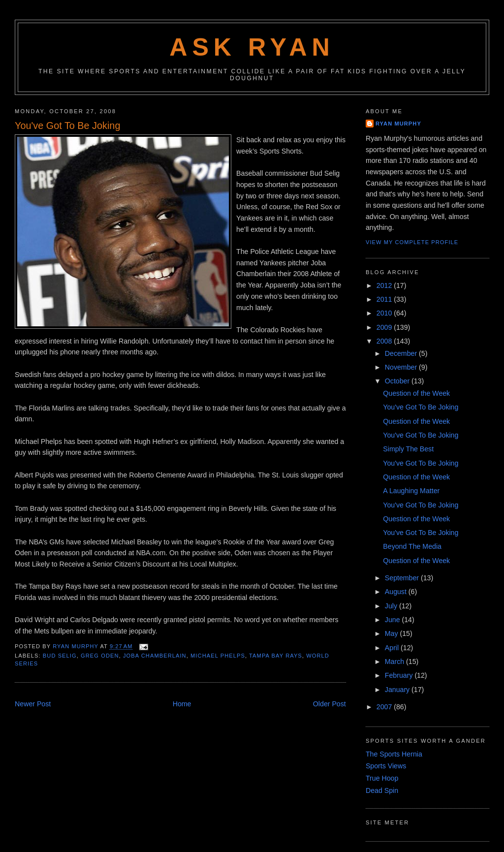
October (398, 381)
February (400, 675)
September (403, 578)
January (398, 690)
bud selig (60, 656)
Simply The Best (408, 449)
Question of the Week (416, 393)
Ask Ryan (252, 47)
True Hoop (382, 778)
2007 (385, 707)
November (402, 367)
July (392, 606)
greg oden (100, 656)
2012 (385, 285)
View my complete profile (412, 242)
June (394, 620)
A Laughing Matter (411, 491)
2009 (385, 327)
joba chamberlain (155, 656)
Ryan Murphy (398, 124)
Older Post (330, 704)
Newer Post (33, 704)
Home (182, 704)
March (395, 662)
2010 (385, 313)
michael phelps (218, 656)
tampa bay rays (276, 656)
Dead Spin (382, 790)
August (397, 592)
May (393, 633)
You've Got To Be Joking (421, 407)
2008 (385, 341)
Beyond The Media (412, 546)
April (393, 648)
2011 (385, 299)
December (402, 353)
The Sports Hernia (394, 754)
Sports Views (386, 766)
